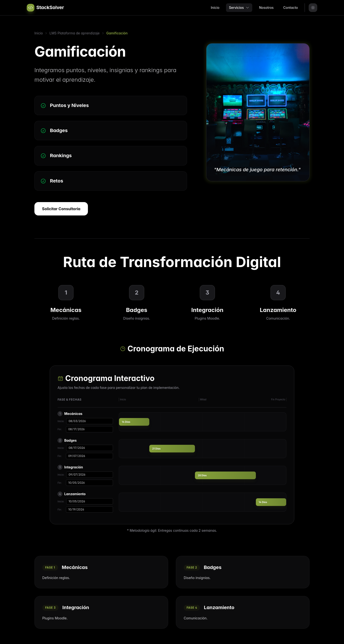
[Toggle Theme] (313, 8)
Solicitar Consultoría (61, 209)
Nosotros (266, 8)
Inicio (215, 8)
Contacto (290, 8)
